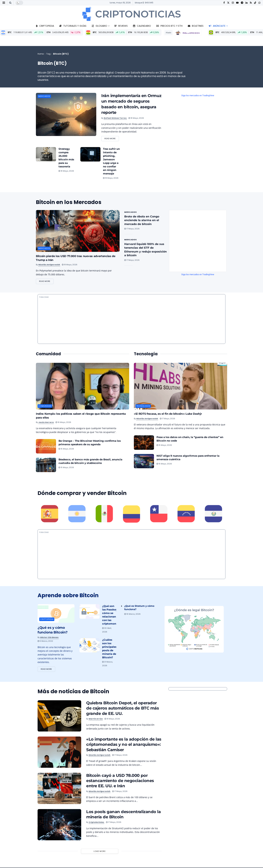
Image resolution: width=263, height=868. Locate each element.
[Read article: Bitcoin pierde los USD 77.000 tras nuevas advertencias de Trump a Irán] (78, 231)
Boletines (196, 26)
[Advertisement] (131, 556)
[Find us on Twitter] (228, 3)
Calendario (142, 26)
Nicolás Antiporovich (49, 265)
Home (41, 54)
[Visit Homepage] (131, 14)
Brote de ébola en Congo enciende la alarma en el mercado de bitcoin (142, 220)
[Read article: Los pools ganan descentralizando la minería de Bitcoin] (59, 825)
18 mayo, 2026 (136, 118)
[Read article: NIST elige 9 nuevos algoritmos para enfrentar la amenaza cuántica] (144, 461)
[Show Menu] (4, 3)
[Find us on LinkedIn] (247, 3)
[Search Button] (10, 3)
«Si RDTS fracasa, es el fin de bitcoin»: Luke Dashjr (168, 414)
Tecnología (143, 406)
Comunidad (45, 406)
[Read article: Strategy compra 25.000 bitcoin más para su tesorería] (46, 154)
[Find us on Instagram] (233, 3)
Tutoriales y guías (73, 26)
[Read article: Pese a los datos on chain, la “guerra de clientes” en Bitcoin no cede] (144, 443)
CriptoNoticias (96, 823)
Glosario (99, 26)
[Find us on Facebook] (224, 3)
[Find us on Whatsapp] (259, 3)
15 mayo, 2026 (66, 449)
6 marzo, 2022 (45, 641)
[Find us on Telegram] (242, 3)
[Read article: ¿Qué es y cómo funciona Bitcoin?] (56, 614)
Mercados (44, 96)
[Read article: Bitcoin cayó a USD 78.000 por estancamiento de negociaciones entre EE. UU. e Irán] (59, 789)
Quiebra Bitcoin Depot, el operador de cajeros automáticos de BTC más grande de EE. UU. (123, 709)
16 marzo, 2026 (132, 614)
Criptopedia (45, 26)
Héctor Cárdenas (49, 638)
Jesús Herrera (46, 423)
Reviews (121, 26)
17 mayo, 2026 (132, 229)
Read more (112, 138)
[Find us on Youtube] (237, 3)
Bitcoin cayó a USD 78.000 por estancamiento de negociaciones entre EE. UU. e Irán (120, 781)
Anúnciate (217, 26)
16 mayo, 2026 (63, 423)
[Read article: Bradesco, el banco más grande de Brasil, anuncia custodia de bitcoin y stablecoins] (46, 465)
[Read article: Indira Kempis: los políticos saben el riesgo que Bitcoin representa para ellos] (83, 386)
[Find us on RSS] (251, 3)
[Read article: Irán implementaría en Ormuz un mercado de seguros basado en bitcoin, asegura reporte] (66, 114)
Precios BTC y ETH (169, 26)
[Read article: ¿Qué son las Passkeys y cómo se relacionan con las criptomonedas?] (90, 612)
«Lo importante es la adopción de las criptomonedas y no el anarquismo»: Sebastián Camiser (124, 745)
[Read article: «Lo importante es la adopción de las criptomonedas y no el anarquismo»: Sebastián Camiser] (59, 753)
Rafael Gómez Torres (115, 118)
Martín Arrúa (96, 719)
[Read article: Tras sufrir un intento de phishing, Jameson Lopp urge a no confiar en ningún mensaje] (90, 154)
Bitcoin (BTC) (61, 54)
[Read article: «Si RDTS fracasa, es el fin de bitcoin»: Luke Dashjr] (180, 386)
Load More (100, 852)
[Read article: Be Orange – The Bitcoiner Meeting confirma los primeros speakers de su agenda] (46, 447)
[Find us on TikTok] (255, 3)
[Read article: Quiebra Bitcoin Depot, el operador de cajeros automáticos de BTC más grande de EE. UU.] (59, 716)
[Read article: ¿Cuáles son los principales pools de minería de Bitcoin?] (90, 646)
